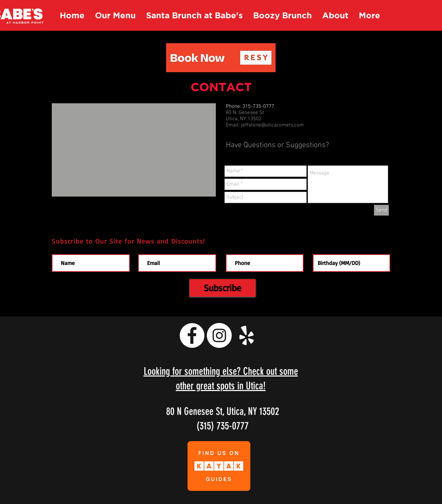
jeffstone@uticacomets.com (272, 125)
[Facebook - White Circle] (192, 335)
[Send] (381, 210)
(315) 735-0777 (223, 426)
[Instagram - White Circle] (219, 335)
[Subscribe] (223, 288)
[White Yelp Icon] (247, 335)
